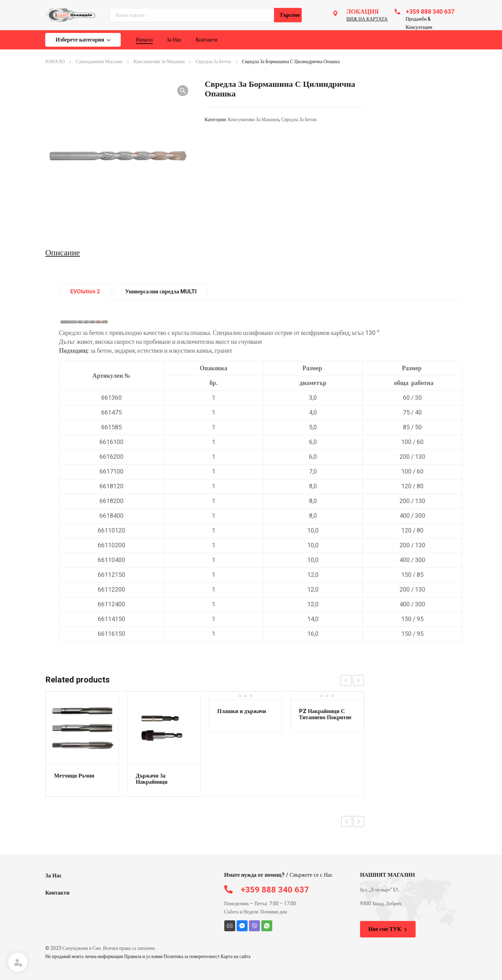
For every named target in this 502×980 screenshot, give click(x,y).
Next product (359, 821)
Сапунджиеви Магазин (99, 62)
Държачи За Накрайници (152, 779)
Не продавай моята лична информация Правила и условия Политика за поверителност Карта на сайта (148, 956)
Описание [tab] (63, 253)
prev (346, 680)
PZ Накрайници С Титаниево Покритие (325, 714)
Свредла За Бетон (213, 62)
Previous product (347, 821)
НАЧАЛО (55, 62)
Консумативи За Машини (159, 62)
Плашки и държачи (242, 711)
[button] (183, 91)
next (358, 680)
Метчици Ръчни (74, 776)
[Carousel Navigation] (352, 680)
